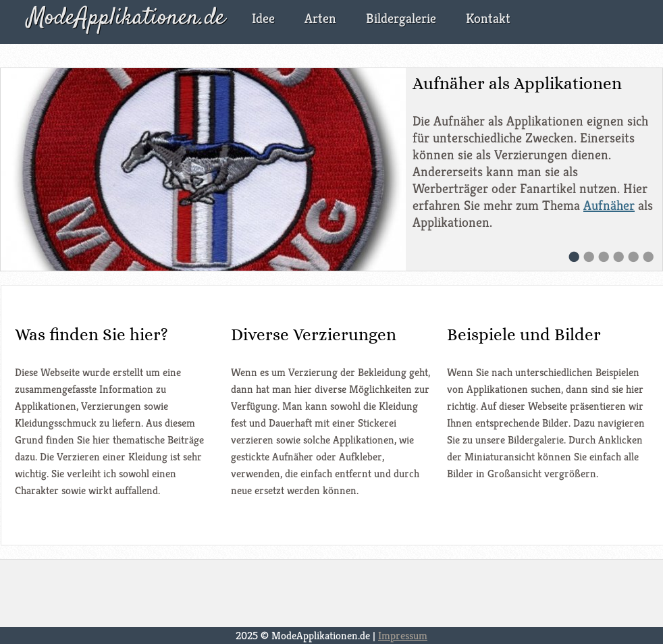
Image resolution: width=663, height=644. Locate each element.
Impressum (403, 636)
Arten (320, 19)
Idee (263, 19)
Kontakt (488, 19)
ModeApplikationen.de (126, 18)
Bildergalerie (401, 19)
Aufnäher (609, 206)
